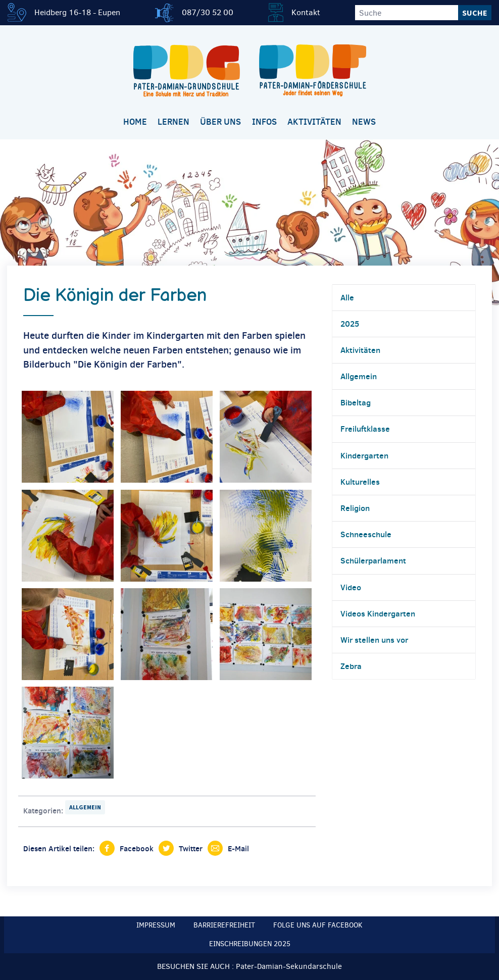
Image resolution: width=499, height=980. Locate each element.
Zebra (351, 666)
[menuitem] (135, 122)
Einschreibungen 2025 (250, 944)
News (364, 122)
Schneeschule (366, 534)
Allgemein (85, 807)
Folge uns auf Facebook (318, 925)
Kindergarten (364, 455)
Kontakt (306, 12)
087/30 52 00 (208, 12)
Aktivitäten (314, 122)
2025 (350, 324)
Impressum (156, 925)
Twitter (191, 848)
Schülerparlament (373, 560)
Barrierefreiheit (224, 925)
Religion (355, 508)
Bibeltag (356, 402)
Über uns (220, 122)
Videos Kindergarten (378, 613)
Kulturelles (360, 482)
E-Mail (238, 848)
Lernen (173, 122)
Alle (347, 297)
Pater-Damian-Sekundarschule (289, 966)
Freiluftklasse (365, 429)
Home (135, 122)
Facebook (137, 848)
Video (351, 587)
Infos (264, 122)
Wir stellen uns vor (374, 640)
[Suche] (407, 13)
